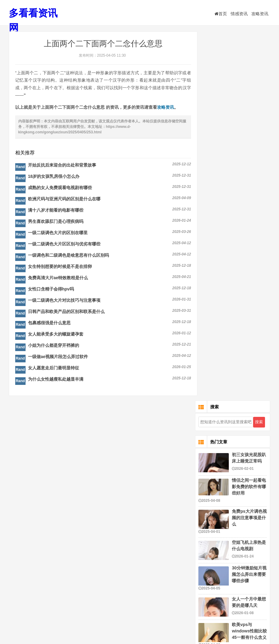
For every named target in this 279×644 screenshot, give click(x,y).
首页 (221, 14)
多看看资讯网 (33, 21)
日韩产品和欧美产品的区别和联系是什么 (66, 312)
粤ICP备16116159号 (172, 628)
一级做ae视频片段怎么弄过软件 (58, 357)
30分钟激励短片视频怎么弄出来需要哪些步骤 (249, 206)
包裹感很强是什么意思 (49, 324)
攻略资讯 (260, 14)
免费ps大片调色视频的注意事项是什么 (249, 149)
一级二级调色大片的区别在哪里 (58, 234)
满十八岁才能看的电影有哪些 (56, 211)
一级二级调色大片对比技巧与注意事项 (64, 301)
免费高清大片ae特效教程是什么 (58, 279)
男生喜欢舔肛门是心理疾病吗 (56, 222)
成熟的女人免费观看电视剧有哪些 (60, 188)
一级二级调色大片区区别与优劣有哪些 (64, 245)
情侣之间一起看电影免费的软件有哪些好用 (249, 118)
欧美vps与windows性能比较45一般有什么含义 (249, 262)
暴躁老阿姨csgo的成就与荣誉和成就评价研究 (249, 376)
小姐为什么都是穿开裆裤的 (54, 346)
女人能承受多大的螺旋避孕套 (56, 335)
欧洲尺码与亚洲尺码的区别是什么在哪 (64, 200)
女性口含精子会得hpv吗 (51, 290)
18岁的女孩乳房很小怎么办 (54, 177)
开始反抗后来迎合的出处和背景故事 (62, 166)
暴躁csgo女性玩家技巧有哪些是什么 (249, 508)
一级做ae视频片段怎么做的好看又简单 (249, 319)
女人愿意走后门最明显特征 (54, 369)
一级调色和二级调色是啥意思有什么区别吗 (68, 256)
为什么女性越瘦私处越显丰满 (56, 380)
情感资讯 (239, 14)
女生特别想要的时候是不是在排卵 (60, 267)
